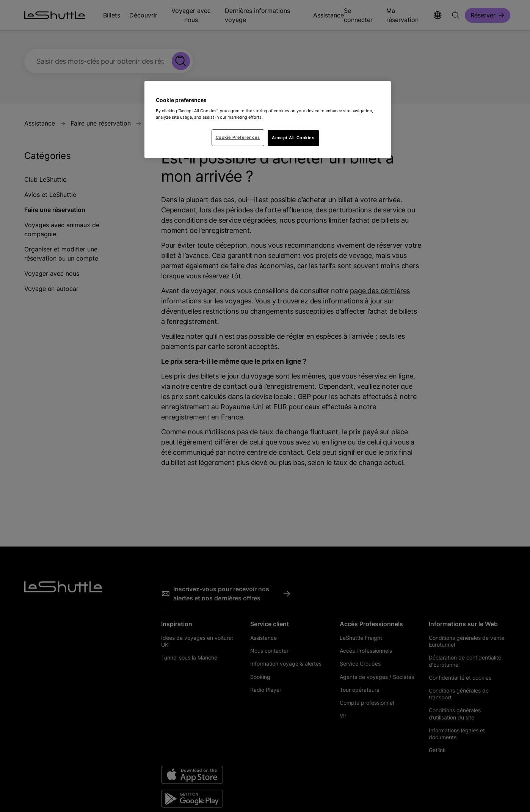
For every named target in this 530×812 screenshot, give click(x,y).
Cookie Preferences (238, 137)
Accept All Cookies (293, 138)
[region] (268, 119)
